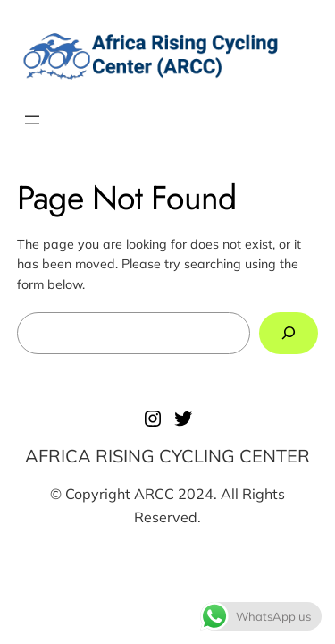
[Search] (289, 333)
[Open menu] (32, 120)
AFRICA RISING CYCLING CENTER (167, 456)
